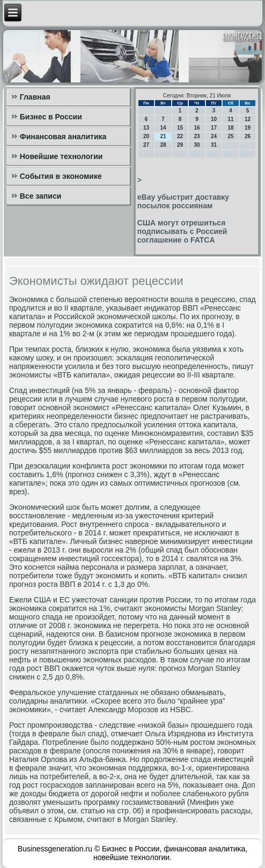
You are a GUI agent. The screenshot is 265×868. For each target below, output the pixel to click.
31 (214, 145)
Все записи (41, 196)
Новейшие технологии (61, 156)
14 (163, 128)
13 (146, 128)
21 (163, 136)
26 (248, 136)
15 (180, 128)
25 (230, 136)
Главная (35, 97)
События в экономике (61, 176)
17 (214, 128)
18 (230, 128)
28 (163, 145)
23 (197, 136)
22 (180, 136)
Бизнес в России (51, 117)
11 (230, 119)
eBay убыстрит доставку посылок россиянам (183, 201)
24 (214, 136)
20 (146, 136)
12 (248, 119)
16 (197, 128)
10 (214, 119)
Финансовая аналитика (63, 137)
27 (146, 145)
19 (248, 128)
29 (180, 145)
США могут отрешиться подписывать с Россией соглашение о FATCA (182, 231)
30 (197, 145)
